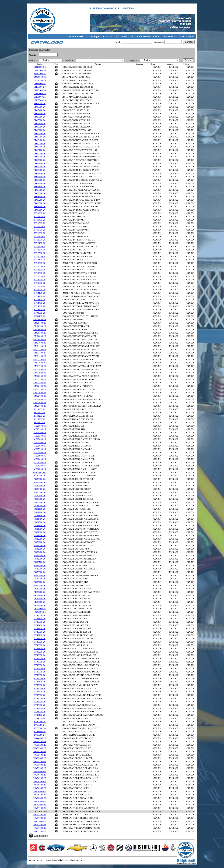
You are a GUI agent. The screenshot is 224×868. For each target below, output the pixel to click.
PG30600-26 (40, 496)
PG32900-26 (40, 569)
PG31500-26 (40, 522)
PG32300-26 (40, 549)
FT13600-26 (40, 276)
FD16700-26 (40, 150)
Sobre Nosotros (76, 36)
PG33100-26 (40, 575)
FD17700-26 (40, 183)
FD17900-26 (40, 190)
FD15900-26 (40, 123)
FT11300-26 (40, 216)
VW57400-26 (40, 821)
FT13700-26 (40, 280)
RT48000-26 (40, 712)
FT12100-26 (40, 243)
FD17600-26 (40, 180)
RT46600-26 (40, 665)
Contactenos (187, 36)
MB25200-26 (40, 432)
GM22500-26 (40, 389)
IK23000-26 (40, 409)
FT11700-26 (40, 230)
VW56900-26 (40, 801)
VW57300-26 (40, 818)
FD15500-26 (40, 113)
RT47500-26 (40, 695)
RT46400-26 (40, 658)
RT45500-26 (40, 628)
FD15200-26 (40, 103)
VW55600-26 (40, 758)
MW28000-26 (40, 472)
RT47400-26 (40, 692)
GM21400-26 (40, 356)
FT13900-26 (40, 286)
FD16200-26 (40, 133)
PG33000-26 (40, 572)
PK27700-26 (40, 605)
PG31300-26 (40, 516)
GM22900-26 (40, 403)
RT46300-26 (40, 655)
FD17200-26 (40, 167)
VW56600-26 (40, 791)
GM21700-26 (40, 366)
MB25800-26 (40, 452)
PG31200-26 (40, 512)
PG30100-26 (40, 482)
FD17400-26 (40, 173)
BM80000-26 (40, 77)
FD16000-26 (40, 127)
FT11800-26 (40, 233)
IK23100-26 (40, 412)
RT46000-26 (40, 645)
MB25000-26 (40, 426)
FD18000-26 (40, 193)
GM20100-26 (40, 323)
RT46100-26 (40, 648)
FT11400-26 (40, 220)
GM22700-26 (40, 396)
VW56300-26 (40, 781)
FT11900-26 (40, 236)
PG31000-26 (40, 506)
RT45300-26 (40, 622)
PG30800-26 (40, 499)
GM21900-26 (40, 373)
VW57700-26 (40, 831)
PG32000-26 (40, 539)
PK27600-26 (40, 602)
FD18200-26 (40, 200)
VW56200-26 (40, 778)
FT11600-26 (40, 226)
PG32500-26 (40, 555)
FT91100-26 (40, 316)
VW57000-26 (40, 805)
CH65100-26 (40, 87)
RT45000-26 (40, 615)
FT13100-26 (40, 260)
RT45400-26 (40, 625)
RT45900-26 (40, 642)
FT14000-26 (40, 290)
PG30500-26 (40, 492)
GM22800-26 (40, 399)
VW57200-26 (40, 815)
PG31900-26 (40, 535)
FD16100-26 (40, 130)
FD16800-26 (40, 153)
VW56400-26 (40, 785)
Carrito (108, 36)
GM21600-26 (40, 363)
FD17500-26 (40, 177)
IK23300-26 (40, 419)
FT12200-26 (40, 246)
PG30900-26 (40, 502)
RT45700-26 (40, 635)
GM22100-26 (40, 379)
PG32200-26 (40, 545)
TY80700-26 (40, 722)
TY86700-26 (40, 735)
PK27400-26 (40, 595)
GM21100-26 (40, 346)
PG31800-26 (40, 532)
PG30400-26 (40, 489)
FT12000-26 (40, 240)
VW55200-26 (40, 745)
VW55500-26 (40, 755)
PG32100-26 (40, 542)
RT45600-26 (40, 632)
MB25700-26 (40, 449)
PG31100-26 (40, 509)
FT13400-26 (40, 270)
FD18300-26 (40, 203)
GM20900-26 (40, 339)
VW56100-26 (40, 775)
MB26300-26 (40, 469)
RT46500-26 (40, 662)
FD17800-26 (40, 187)
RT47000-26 (40, 678)
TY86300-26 (40, 725)
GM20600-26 (40, 329)
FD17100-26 (40, 163)
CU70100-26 (40, 90)
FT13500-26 (40, 273)
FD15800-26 (40, 120)
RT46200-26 (40, 652)
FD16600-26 (40, 147)
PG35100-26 (40, 582)
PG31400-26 (40, 519)
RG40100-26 (40, 612)
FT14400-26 (40, 303)
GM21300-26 (40, 353)
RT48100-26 (40, 715)
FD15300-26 (40, 107)
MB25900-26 (40, 456)
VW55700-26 (40, 761)
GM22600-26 (40, 393)
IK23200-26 (40, 416)
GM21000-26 (40, 343)
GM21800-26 (40, 369)
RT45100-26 (40, 619)
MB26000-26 (40, 459)
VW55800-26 (40, 765)
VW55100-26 (40, 741)
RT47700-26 (40, 702)
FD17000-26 (40, 160)
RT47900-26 (40, 708)
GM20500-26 (40, 326)
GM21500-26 (40, 359)
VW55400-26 (40, 751)
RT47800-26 (40, 705)
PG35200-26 (40, 585)
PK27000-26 (40, 589)
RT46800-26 (40, 672)
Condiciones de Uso (149, 36)
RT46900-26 (40, 675)
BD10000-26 (40, 67)
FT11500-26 (40, 223)
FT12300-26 (40, 250)
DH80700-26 (40, 100)
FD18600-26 (40, 210)
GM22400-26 (40, 386)
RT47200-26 (40, 685)
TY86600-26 (40, 731)
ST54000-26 (40, 718)
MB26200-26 (40, 466)
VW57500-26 (40, 825)
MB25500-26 (40, 442)
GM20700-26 (40, 333)
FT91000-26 (40, 313)
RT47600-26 (40, 698)
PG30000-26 (40, 479)
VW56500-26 (40, 788)
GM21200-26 (40, 349)
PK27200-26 (40, 592)
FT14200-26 (40, 296)
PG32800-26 (40, 565)
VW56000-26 (40, 771)
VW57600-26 (40, 828)
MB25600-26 (40, 446)
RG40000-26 (40, 609)
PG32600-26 (40, 559)
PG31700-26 (40, 529)
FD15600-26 (40, 117)
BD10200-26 (40, 74)
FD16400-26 (40, 140)
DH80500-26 (40, 93)
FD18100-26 (40, 196)
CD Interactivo (125, 36)
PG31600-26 (40, 525)
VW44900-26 (40, 738)
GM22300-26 (40, 383)
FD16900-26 (40, 157)
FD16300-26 (40, 137)
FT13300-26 (40, 266)
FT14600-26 (40, 309)
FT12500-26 (40, 253)
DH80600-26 (40, 97)
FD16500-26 (40, 143)
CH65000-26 (40, 84)
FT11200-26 (40, 213)
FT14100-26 (40, 293)
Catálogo (94, 36)
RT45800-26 (40, 638)
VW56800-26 (40, 798)
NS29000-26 (40, 476)
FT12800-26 (40, 256)
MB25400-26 (40, 439)
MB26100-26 (40, 462)
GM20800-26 (40, 336)
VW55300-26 (40, 748)
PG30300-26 (40, 486)
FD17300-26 (40, 170)
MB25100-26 (40, 429)
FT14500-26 (40, 306)
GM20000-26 (40, 319)
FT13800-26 (40, 283)
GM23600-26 (40, 406)
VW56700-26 (40, 795)
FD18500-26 (40, 206)
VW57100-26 (40, 808)
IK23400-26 (40, 422)
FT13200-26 (40, 263)
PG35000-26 (40, 579)
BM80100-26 (40, 80)
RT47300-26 (40, 688)
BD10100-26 (40, 70)
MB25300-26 (40, 436)
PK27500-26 (40, 599)
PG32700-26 (40, 562)
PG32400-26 (40, 552)
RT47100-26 (40, 682)
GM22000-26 (40, 376)
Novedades (170, 36)
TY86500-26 (40, 728)
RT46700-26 (40, 668)
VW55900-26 (40, 768)
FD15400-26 (40, 110)
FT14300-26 (40, 300)
